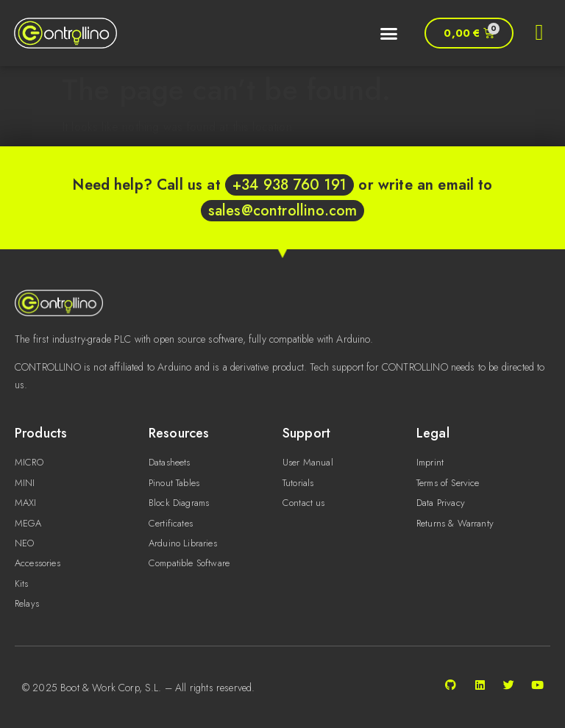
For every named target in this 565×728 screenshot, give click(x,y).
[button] (385, 33)
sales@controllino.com (282, 211)
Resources (179, 433)
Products (41, 433)
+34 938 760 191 (289, 185)
